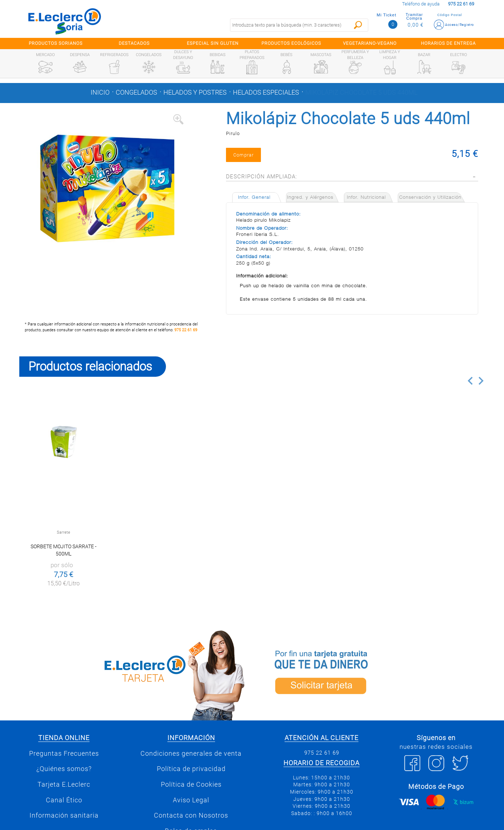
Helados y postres (195, 92)
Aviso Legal (191, 800)
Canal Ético (64, 800)
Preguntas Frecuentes (64, 754)
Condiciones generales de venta (191, 754)
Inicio (100, 92)
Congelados (136, 92)
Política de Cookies (191, 784)
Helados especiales (266, 92)
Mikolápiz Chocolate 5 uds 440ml (361, 92)
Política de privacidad (191, 769)
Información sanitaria (64, 815)
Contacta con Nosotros (191, 815)
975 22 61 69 (186, 330)
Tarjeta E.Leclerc (64, 784)
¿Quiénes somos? (64, 769)
